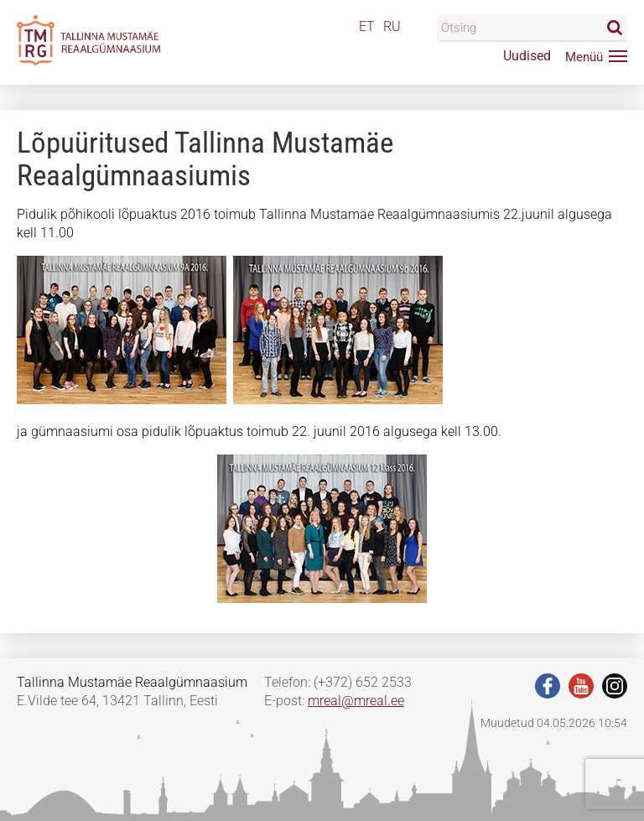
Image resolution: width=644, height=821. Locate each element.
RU (392, 26)
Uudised (527, 56)
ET (367, 26)
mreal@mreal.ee (356, 701)
